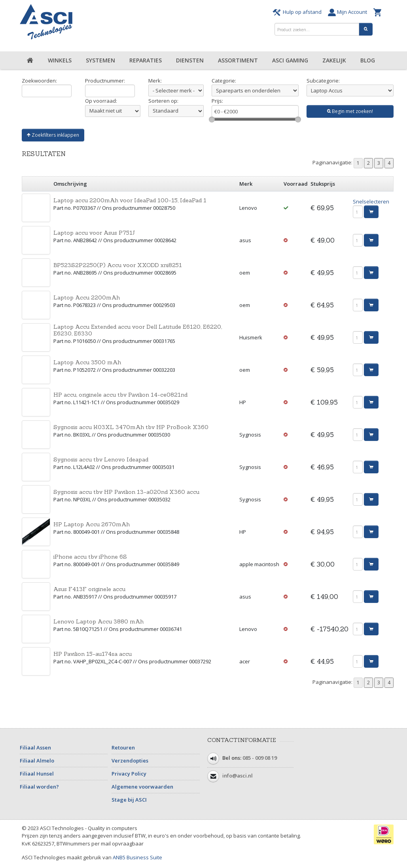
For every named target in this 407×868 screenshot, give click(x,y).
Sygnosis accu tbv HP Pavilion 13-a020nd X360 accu (126, 492)
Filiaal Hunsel (37, 774)
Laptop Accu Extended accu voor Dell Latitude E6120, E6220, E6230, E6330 (138, 330)
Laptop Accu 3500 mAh (87, 362)
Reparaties (146, 60)
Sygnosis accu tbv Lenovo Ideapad (101, 459)
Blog (368, 60)
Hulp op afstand (298, 12)
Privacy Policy (129, 774)
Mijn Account (349, 12)
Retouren (123, 747)
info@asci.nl (238, 776)
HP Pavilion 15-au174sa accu (93, 654)
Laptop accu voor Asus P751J (94, 233)
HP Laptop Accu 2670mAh (92, 524)
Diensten (190, 60)
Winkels (60, 60)
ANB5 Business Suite (137, 857)
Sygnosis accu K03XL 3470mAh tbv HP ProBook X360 (131, 427)
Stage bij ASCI (129, 800)
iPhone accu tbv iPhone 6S (90, 557)
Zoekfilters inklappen (53, 135)
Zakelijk (334, 60)
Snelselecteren (371, 201)
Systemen (100, 60)
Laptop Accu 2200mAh (87, 297)
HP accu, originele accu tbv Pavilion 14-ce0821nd (120, 395)
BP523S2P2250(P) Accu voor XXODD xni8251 (118, 265)
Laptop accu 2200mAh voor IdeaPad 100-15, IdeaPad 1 (130, 200)
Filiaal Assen (35, 747)
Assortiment (238, 60)
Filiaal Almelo (37, 761)
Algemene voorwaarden (142, 787)
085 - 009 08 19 (260, 758)
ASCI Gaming (290, 60)
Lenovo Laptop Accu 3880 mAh (98, 621)
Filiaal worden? (39, 787)
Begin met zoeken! (350, 111)
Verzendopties (130, 761)
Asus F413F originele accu (89, 589)
